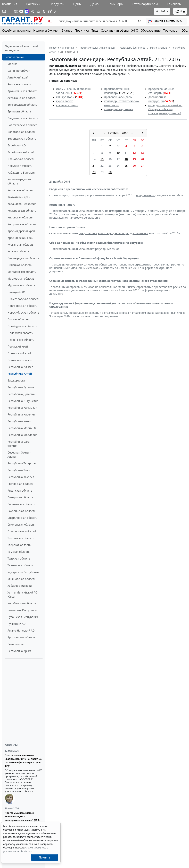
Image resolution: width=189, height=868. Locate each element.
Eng (180, 11)
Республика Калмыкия (22, 408)
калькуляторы (65, 97)
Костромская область (22, 224)
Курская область (18, 251)
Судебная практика (16, 30)
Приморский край (19, 353)
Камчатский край (19, 197)
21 (94, 166)
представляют (145, 195)
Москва (12, 64)
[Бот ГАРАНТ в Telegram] (38, 11)
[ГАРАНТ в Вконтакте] (16, 11)
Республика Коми (19, 421)
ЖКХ (135, 30)
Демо (95, 4)
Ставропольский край (22, 531)
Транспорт (171, 30)
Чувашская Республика (23, 617)
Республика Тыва (19, 470)
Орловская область (20, 333)
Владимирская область (23, 118)
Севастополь (16, 644)
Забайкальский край (21, 152)
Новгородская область (22, 306)
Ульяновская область (21, 579)
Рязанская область (20, 491)
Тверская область (19, 545)
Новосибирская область (23, 313)
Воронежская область (22, 139)
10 (118, 153)
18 (126, 159)
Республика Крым (19, 651)
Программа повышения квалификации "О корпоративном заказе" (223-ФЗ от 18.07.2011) (22, 818)
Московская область (21, 279)
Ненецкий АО (16, 292)
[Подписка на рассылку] (4, 11)
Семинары (116, 4)
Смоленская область (21, 525)
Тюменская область (20, 565)
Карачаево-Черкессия (22, 204)
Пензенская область (21, 340)
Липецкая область (19, 265)
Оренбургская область (22, 326)
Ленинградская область (23, 258)
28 (94, 172)
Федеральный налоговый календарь (22, 48)
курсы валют (64, 101)
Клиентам (174, 4)
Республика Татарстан (22, 463)
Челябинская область (22, 603)
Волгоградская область (23, 125)
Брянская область (19, 111)
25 (126, 166)
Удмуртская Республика (23, 572)
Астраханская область (22, 98)
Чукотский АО (17, 624)
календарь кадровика (119, 109)
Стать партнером (145, 4)
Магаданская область (22, 272)
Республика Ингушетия (23, 401)
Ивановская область (21, 159)
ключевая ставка (67, 105)
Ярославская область (21, 637)
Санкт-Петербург (19, 71)
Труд (95, 30)
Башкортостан (17, 380)
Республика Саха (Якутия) (19, 444)
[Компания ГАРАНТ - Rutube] (50, 11)
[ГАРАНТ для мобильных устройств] (10, 11)
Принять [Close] (45, 857)
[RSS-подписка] (56, 11)
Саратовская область (21, 504)
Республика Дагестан (21, 394)
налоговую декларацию (84, 218)
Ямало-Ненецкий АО (21, 631)
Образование (151, 30)
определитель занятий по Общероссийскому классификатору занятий (165, 109)
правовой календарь (118, 97)
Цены (77, 4)
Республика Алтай (20, 374)
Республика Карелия (21, 414)
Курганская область (20, 245)
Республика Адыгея (20, 367)
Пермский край (18, 347)
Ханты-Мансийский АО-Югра (23, 595)
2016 (125, 133)
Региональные (14, 57)
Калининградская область (19, 181)
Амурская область (19, 84)
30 (110, 172)
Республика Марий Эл (22, 428)
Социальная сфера (115, 30)
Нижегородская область (23, 299)
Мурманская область (21, 285)
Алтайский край (18, 77)
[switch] (51, 21)
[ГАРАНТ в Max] (27, 11)
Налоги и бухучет (46, 30)
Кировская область (20, 217)
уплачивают (87, 211)
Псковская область (20, 360)
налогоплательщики (64, 211)
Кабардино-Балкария (22, 173)
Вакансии (33, 4)
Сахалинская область (21, 511)
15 (102, 159)
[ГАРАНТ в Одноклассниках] (44, 11)
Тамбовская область (21, 538)
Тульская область (19, 559)
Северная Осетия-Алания (19, 455)
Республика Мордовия (22, 435)
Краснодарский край (21, 231)
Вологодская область (21, 132)
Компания (10, 4)
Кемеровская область (22, 211)
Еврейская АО (17, 145)
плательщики (60, 264)
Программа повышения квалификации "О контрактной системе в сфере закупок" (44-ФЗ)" (24, 761)
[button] (166, 21)
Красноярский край (20, 238)
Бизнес (67, 30)
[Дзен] (21, 11)
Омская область (18, 319)
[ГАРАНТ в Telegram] (33, 11)
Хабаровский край (20, 586)
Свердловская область (22, 518)
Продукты (57, 4)
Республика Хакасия (21, 477)
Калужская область (20, 190)
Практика (82, 30)
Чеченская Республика (22, 610)
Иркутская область (20, 166)
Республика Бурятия (21, 387)
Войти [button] (162, 11)
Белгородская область (22, 105)
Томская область (19, 552)
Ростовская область (20, 484)
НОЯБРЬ (114, 133)
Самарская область (20, 497)
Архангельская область (23, 91)
